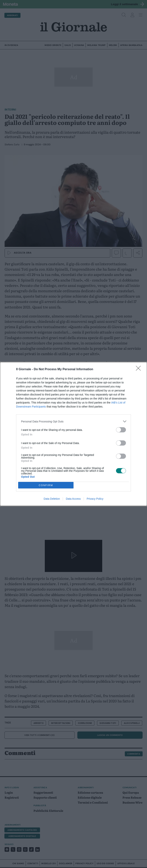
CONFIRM (46, 485)
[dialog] (73, 434)
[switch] (121, 430)
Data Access (73, 499)
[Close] (140, 369)
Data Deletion (52, 499)
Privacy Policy (95, 499)
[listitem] (73, 421)
